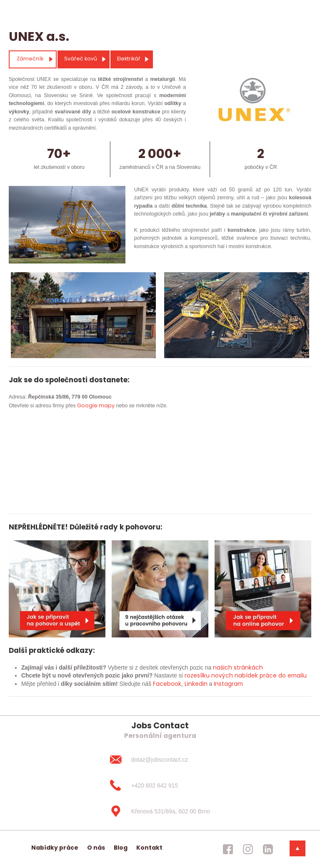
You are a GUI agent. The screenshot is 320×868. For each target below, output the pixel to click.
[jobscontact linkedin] (268, 849)
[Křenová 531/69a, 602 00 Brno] (160, 811)
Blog (121, 848)
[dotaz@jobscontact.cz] (160, 760)
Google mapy (96, 405)
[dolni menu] (297, 848)
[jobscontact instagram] (248, 849)
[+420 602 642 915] (160, 785)
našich (222, 667)
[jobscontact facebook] (228, 849)
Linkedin (196, 684)
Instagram (228, 684)
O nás (96, 848)
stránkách (247, 667)
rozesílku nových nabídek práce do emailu (246, 675)
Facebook (167, 684)
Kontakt (149, 848)
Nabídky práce (55, 848)
